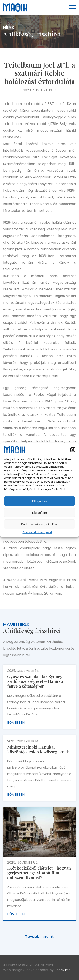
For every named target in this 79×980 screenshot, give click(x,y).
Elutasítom (40, 513)
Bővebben (16, 722)
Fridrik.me (62, 970)
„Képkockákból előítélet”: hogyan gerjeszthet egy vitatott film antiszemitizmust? (39, 873)
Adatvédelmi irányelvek (38, 532)
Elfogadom (39, 501)
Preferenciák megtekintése (39, 524)
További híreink (39, 937)
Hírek (9, 28)
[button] (73, 450)
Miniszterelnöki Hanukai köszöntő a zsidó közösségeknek (38, 749)
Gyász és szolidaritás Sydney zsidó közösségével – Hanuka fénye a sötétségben (35, 681)
